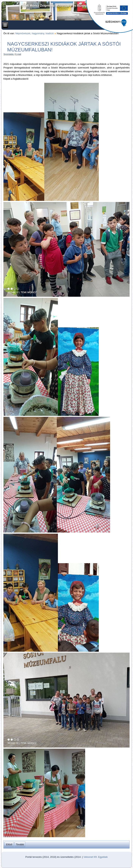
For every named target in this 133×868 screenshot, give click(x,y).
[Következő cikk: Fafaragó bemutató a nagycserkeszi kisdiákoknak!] (20, 844)
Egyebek (103, 857)
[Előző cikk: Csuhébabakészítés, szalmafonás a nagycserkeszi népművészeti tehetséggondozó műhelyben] (9, 844)
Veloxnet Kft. (91, 857)
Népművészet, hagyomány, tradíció (35, 33)
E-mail (18, 54)
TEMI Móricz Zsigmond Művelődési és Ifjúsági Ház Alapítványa (66, 6)
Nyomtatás (9, 54)
